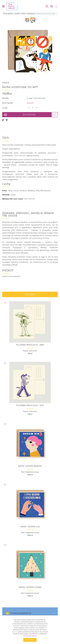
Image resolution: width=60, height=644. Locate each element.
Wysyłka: (6, 98)
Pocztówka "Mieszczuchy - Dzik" (30, 405)
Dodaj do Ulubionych (55, 115)
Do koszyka (29, 115)
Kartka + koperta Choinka (30, 587)
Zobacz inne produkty (12, 276)
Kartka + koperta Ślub (30, 527)
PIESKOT (6, 83)
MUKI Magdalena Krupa (30, 472)
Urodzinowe (31, 14)
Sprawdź (30, 103)
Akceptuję (30, 640)
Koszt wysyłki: (8, 103)
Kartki (23, 14)
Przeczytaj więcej (30, 636)
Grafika (17, 14)
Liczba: (5, 108)
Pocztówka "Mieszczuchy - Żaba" (30, 345)
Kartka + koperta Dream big (30, 466)
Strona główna (8, 14)
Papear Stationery (30, 351)
